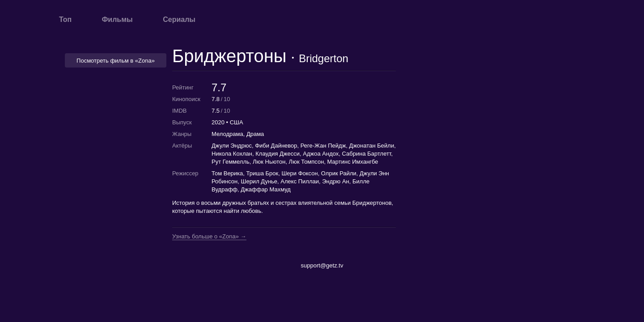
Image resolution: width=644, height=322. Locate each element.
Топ (65, 19)
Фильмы (117, 19)
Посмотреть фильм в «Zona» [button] (116, 61)
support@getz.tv (322, 265)
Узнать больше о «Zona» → (209, 237)
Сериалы (179, 19)
